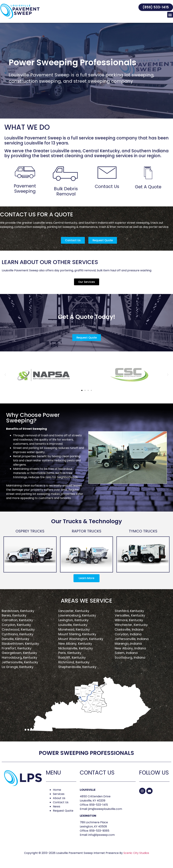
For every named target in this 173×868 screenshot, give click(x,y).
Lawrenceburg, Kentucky (77, 615)
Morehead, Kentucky (74, 629)
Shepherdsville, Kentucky (77, 667)
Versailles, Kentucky (130, 615)
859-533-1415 (99, 805)
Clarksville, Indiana (129, 629)
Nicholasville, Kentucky (76, 648)
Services (59, 794)
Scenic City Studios (136, 853)
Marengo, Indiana (128, 644)
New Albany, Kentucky (75, 644)
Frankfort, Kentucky (17, 648)
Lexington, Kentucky (73, 620)
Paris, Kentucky (70, 653)
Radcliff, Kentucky (72, 657)
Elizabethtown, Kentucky (20, 644)
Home (57, 790)
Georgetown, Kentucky (19, 653)
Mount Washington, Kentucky (81, 639)
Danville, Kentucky (15, 639)
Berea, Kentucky (14, 615)
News (57, 806)
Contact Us (107, 186)
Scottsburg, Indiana (130, 657)
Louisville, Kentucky (73, 625)
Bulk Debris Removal (66, 191)
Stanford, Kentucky (129, 611)
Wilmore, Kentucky (129, 620)
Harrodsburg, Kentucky (19, 657)
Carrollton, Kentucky (17, 620)
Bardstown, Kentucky (18, 611)
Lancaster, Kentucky (74, 611)
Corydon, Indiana (128, 634)
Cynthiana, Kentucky (18, 634)
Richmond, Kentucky (74, 662)
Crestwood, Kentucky (18, 629)
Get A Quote (148, 187)
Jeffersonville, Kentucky (20, 662)
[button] (156, 7)
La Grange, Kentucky (18, 667)
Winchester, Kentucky (131, 625)
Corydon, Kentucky (16, 625)
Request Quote (63, 811)
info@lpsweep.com (102, 835)
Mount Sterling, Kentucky (77, 634)
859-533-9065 (99, 831)
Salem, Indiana (126, 653)
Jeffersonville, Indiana (132, 639)
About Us (59, 798)
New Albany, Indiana (130, 648)
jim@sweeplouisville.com (105, 809)
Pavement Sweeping (25, 189)
